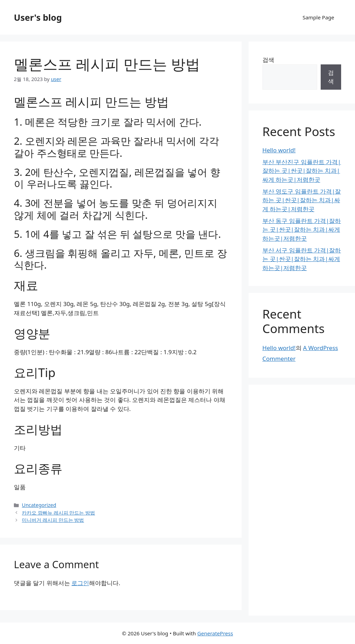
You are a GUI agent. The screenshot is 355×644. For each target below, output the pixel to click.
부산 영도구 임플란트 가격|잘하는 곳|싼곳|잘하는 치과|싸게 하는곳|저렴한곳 (302, 200)
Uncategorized (39, 505)
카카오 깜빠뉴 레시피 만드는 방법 (58, 513)
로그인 (80, 583)
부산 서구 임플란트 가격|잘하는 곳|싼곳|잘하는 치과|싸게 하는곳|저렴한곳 (302, 259)
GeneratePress (215, 633)
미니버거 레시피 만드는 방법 (53, 520)
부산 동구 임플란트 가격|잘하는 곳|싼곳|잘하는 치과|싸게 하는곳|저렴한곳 (302, 230)
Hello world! (279, 150)
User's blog (38, 17)
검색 (268, 60)
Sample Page (318, 17)
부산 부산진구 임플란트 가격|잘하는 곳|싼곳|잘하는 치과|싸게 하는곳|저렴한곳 (302, 171)
